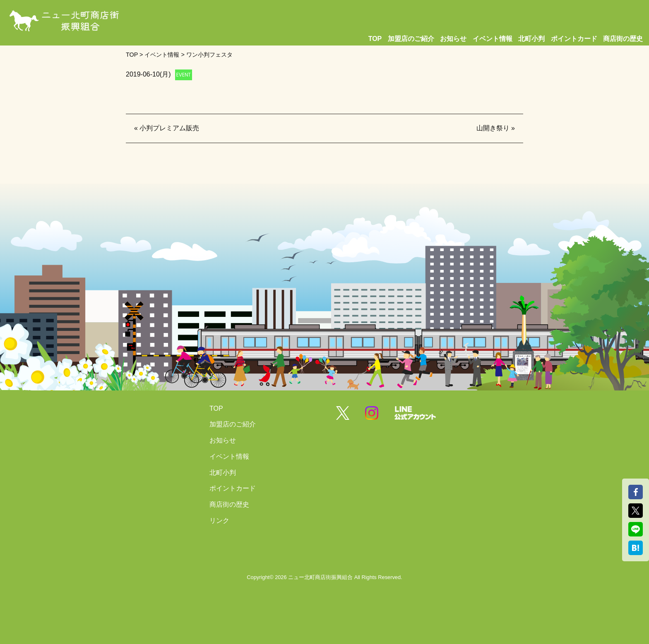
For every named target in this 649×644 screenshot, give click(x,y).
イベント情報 (493, 39)
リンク (219, 521)
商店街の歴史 (623, 39)
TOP (375, 39)
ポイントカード (574, 39)
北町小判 (531, 39)
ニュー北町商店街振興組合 (320, 577)
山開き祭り (493, 128)
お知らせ (453, 39)
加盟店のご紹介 (411, 39)
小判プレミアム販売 (169, 128)
